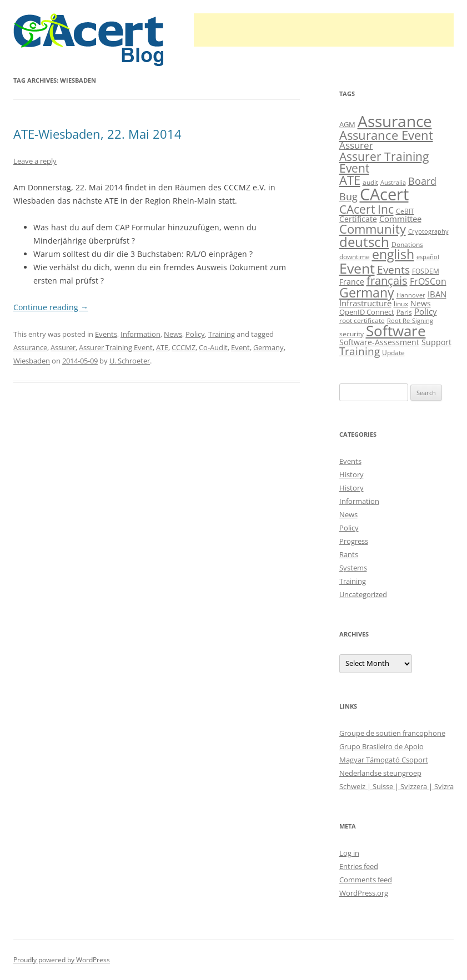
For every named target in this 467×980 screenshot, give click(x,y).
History (351, 474)
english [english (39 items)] (393, 254)
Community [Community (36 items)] (373, 229)
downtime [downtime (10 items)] (355, 257)
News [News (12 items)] (421, 303)
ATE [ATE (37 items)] (350, 180)
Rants (349, 554)
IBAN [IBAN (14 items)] (437, 294)
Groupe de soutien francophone (392, 733)
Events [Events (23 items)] (393, 269)
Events (106, 334)
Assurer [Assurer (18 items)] (356, 145)
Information (140, 334)
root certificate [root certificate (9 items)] (362, 320)
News (173, 334)
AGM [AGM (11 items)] (347, 124)
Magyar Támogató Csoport (384, 760)
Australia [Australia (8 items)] (393, 183)
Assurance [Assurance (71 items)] (395, 121)
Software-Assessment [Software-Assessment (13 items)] (379, 342)
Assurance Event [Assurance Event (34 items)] (386, 135)
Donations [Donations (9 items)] (407, 244)
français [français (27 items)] (387, 281)
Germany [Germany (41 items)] (367, 292)
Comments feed (366, 880)
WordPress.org (364, 893)
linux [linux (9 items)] (401, 304)
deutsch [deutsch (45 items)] (364, 242)
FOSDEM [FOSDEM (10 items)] (426, 271)
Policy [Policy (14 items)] (426, 311)
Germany (268, 347)
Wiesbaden (32, 361)
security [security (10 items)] (351, 334)
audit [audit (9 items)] (370, 182)
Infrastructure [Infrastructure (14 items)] (365, 303)
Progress (354, 541)
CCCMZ (184, 347)
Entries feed (359, 866)
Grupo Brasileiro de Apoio (381, 746)
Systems (353, 568)
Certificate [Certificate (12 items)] (358, 219)
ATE (162, 347)
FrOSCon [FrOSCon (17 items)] (428, 281)
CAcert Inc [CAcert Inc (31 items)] (366, 209)
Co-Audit (213, 347)
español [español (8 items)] (428, 257)
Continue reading (51, 307)
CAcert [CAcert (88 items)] (384, 194)
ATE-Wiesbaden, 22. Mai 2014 (97, 134)
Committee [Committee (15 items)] (400, 219)
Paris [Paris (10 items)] (404, 312)
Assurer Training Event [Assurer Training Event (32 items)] (384, 162)
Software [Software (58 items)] (396, 331)
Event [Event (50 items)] (357, 268)
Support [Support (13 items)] (436, 342)
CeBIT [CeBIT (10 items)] (405, 211)
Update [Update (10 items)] (393, 353)
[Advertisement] (324, 30)
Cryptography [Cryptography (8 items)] (428, 231)
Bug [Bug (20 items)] (348, 196)
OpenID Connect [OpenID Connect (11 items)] (367, 312)
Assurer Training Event (116, 347)
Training (222, 334)
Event (240, 347)
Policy (195, 334)
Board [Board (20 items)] (422, 181)
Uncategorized (363, 594)
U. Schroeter (130, 361)
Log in (349, 853)
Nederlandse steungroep (380, 773)
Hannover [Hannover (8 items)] (411, 295)
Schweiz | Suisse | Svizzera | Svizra (396, 786)
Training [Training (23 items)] (360, 351)
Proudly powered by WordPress (62, 960)
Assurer (63, 347)
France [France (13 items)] (352, 282)
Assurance (30, 347)
